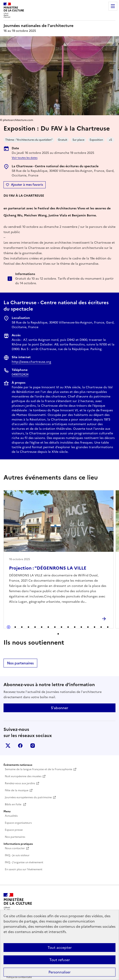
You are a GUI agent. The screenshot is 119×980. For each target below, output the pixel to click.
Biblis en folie (13, 804)
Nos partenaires (20, 663)
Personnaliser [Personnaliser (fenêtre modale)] (59, 972)
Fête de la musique (17, 790)
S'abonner (59, 708)
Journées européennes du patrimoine (28, 797)
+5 (110, 140)
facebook (20, 746)
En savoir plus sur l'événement (24, 869)
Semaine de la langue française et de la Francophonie (39, 769)
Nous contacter (15, 848)
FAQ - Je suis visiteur (17, 855)
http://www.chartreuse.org (31, 362)
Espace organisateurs (18, 823)
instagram (33, 746)
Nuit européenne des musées (23, 776)
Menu (113, 6)
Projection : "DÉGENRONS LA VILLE (48, 568)
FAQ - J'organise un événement (24, 862)
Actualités (11, 816)
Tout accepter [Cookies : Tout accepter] (60, 948)
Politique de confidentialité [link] (19, 977)
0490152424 (20, 375)
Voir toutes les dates (25, 158)
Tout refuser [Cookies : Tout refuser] (60, 960)
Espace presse (14, 830)
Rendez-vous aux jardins (20, 783)
